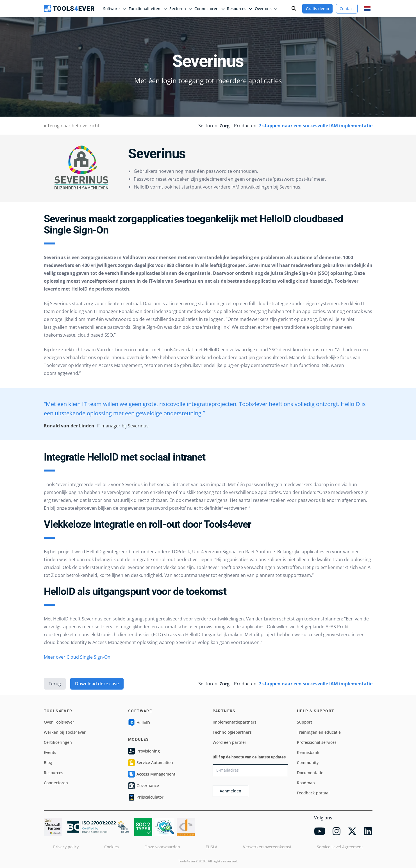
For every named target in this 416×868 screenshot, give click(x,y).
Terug (55, 684)
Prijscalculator (146, 797)
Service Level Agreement (340, 847)
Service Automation (151, 763)
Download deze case (97, 684)
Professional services (317, 742)
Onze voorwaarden (162, 847)
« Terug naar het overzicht (72, 126)
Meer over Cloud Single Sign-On (77, 657)
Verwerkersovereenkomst (267, 847)
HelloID (139, 723)
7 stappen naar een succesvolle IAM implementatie (316, 126)
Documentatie (310, 773)
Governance (144, 786)
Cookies (112, 847)
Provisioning (144, 751)
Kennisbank (308, 752)
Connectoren (56, 783)
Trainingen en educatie (319, 732)
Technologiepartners (232, 732)
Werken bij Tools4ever (65, 732)
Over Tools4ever (59, 722)
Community (308, 762)
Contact (347, 9)
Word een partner (229, 742)
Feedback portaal (313, 793)
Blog (48, 762)
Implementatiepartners (235, 722)
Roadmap (306, 783)
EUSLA (212, 847)
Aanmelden (230, 791)
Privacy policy (66, 847)
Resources (54, 773)
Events (50, 752)
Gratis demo (317, 9)
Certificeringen (58, 742)
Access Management (152, 774)
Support (304, 722)
